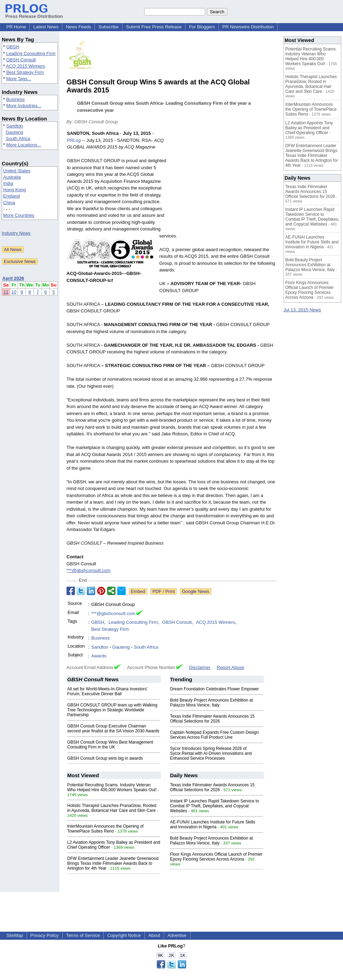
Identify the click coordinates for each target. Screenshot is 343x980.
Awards (99, 656)
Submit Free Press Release (154, 27)
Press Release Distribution (34, 14)
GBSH (13, 47)
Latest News (46, 27)
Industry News (16, 233)
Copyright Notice (124, 935)
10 (14, 292)
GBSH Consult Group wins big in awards (105, 758)
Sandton (15, 126)
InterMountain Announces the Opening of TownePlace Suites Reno (105, 829)
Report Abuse (230, 667)
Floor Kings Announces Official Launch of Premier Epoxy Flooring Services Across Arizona (216, 857)
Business (16, 99)
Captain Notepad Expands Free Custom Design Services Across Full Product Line (214, 735)
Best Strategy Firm (25, 72)
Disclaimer (200, 667)
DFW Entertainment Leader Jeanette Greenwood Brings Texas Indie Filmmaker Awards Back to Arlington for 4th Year (113, 863)
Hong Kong (15, 190)
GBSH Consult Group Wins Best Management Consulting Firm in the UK (110, 745)
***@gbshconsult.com (89, 570)
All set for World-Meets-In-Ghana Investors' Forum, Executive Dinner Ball (107, 691)
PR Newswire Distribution (248, 27)
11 (6, 292)
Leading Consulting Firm (31, 53)
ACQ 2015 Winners (26, 66)
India (8, 183)
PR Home (16, 27)
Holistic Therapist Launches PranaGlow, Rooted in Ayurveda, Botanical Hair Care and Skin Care (112, 808)
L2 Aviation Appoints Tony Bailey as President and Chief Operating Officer (309, 128)
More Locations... (24, 145)
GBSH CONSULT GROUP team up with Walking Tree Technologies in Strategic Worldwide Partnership (112, 710)
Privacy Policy (45, 935)
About (154, 935)
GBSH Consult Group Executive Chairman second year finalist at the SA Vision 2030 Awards (113, 729)
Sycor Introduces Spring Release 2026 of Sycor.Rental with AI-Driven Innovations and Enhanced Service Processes (211, 753)
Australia (12, 177)
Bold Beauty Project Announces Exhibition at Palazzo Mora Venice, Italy (212, 703)
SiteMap (15, 935)
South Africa (18, 139)
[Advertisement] (224, 181)
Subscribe (108, 27)
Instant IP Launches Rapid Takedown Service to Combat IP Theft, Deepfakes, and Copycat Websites (215, 806)
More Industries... (24, 106)
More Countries (19, 215)
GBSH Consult (21, 60)
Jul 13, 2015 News (302, 310)
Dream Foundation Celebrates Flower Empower (215, 689)
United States (17, 171)
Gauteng (14, 132)
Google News (196, 591)
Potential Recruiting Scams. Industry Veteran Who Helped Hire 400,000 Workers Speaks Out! (112, 787)
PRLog (74, 140)
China (9, 203)
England (12, 196)
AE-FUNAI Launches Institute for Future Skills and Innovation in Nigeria (213, 824)
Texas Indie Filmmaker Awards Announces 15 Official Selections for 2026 (212, 719)
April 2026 (13, 278)
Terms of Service (83, 935)
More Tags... (19, 79)
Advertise (177, 935)
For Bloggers (202, 27)
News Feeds (78, 27)
